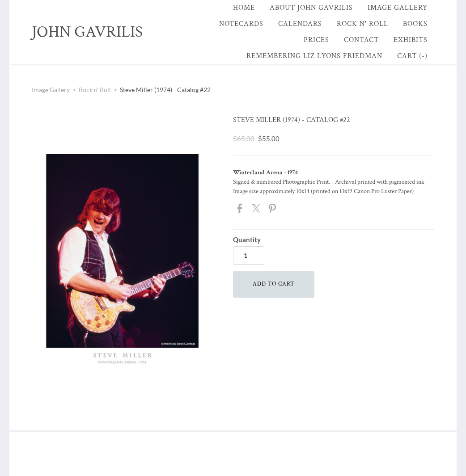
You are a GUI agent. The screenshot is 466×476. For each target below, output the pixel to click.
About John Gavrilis (311, 8)
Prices (316, 40)
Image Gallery (398, 8)
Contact (361, 40)
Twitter (257, 209)
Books (415, 24)
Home (244, 8)
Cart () (412, 56)
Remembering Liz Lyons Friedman (314, 56)
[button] (274, 284)
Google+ (288, 208)
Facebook (241, 209)
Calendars (300, 24)
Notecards (241, 24)
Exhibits (411, 40)
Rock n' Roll (362, 24)
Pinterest (273, 209)
